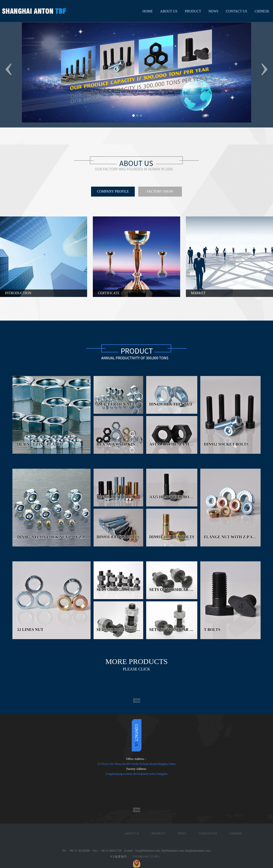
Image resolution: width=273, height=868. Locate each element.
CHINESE (262, 11)
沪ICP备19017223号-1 (146, 857)
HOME (148, 11)
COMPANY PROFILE (113, 191)
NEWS (213, 11)
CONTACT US (237, 11)
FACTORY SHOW (160, 191)
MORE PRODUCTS (137, 664)
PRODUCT (193, 11)
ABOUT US (169, 11)
